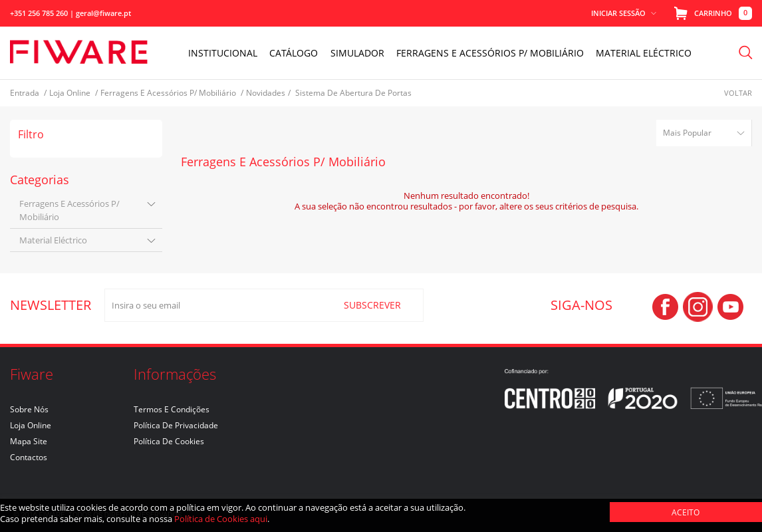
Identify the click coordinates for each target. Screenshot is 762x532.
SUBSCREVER (372, 305)
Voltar (738, 93)
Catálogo (295, 53)
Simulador (358, 53)
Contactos (29, 457)
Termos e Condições (172, 409)
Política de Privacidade (176, 425)
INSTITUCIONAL (224, 53)
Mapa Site (29, 441)
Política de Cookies (169, 441)
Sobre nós (29, 409)
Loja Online (31, 425)
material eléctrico (53, 240)
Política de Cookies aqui (221, 519)
